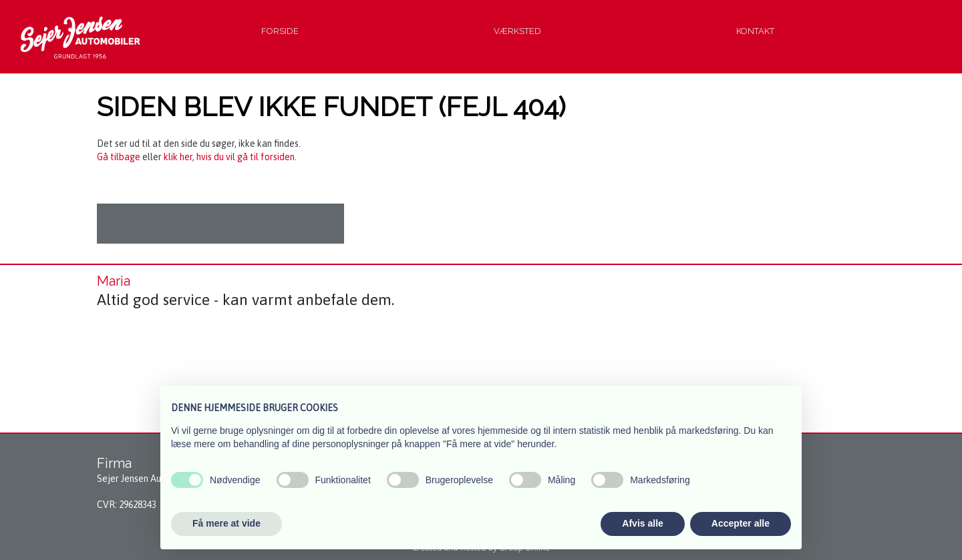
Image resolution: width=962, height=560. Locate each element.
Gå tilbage (119, 157)
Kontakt (755, 31)
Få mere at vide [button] (226, 523)
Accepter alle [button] (741, 523)
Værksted (517, 31)
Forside (280, 31)
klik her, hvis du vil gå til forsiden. (230, 157)
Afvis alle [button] (642, 523)
